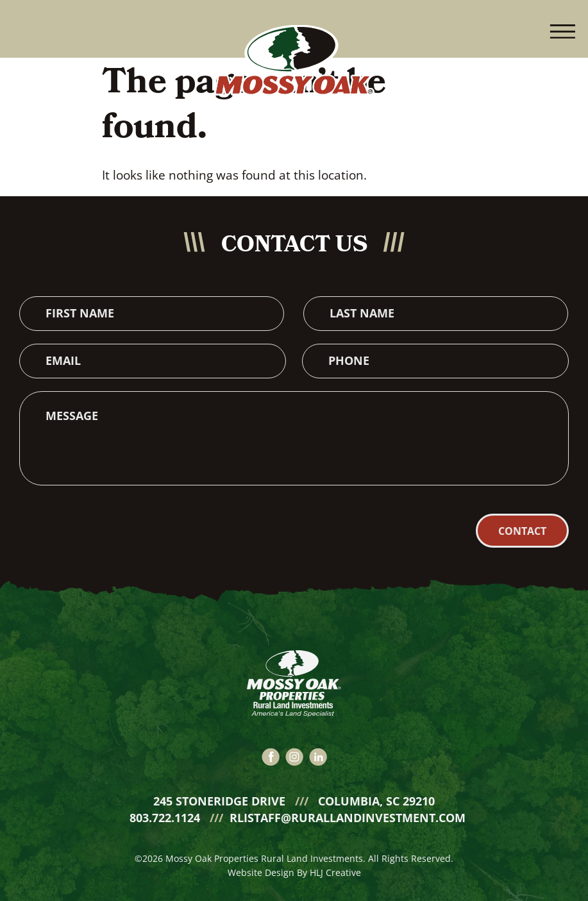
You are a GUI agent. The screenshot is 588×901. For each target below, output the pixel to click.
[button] (562, 29)
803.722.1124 (166, 807)
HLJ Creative (335, 862)
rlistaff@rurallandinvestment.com (348, 807)
